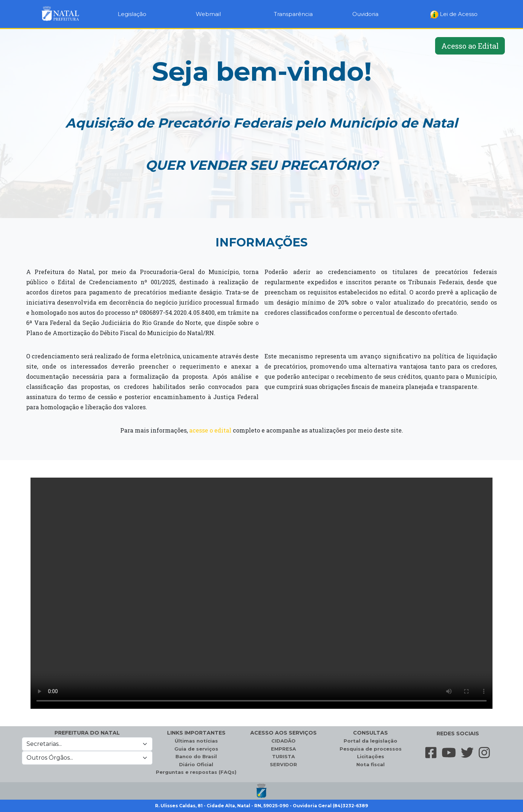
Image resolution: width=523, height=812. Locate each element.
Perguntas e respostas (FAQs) (196, 772)
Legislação (132, 14)
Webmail (208, 14)
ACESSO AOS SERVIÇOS (283, 733)
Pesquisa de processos (371, 749)
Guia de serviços (196, 749)
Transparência (293, 14)
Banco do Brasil (196, 756)
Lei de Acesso (454, 15)
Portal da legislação (370, 741)
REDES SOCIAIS (458, 733)
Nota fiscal (370, 764)
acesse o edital (210, 430)
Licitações (371, 756)
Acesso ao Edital (470, 46)
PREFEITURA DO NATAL (87, 733)
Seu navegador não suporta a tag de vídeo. (261, 593)
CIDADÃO (283, 741)
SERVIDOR (283, 764)
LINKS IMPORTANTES (196, 733)
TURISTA (283, 756)
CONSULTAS (370, 733)
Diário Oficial (196, 764)
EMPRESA (283, 749)
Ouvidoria (365, 14)
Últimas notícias (196, 741)
